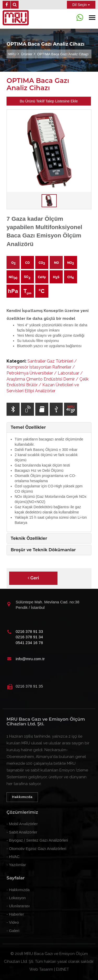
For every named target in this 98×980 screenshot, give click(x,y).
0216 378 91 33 (29, 631)
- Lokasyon (16, 898)
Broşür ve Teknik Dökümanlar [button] (43, 550)
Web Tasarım (41, 969)
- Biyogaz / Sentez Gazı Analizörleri (37, 840)
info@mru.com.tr (30, 659)
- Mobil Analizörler (22, 824)
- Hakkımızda (18, 890)
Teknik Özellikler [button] (29, 538)
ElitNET (62, 969)
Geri (33, 578)
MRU (12, 54)
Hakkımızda (22, 797)
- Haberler (15, 914)
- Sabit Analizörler (22, 832)
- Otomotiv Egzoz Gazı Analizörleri (36, 849)
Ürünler (27, 54)
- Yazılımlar (16, 865)
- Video (13, 922)
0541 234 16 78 (29, 643)
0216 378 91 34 (29, 637)
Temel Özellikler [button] (28, 427)
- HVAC (13, 857)
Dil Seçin (81, 5)
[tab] (49, 427)
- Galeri (13, 931)
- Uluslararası (18, 906)
